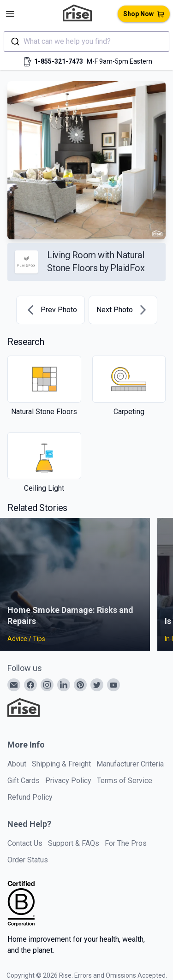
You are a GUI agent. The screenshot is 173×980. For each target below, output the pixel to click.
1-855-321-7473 (59, 61)
